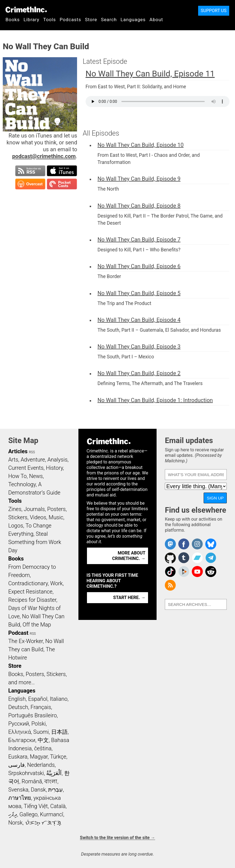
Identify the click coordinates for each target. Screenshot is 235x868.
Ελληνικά (20, 732)
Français (41, 707)
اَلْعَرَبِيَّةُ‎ (54, 773)
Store (91, 20)
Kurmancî (51, 814)
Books (13, 20)
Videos (38, 517)
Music (56, 517)
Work (56, 583)
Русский (19, 724)
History (54, 468)
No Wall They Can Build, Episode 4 (139, 320)
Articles (18, 451)
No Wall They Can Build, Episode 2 (139, 373)
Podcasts (70, 20)
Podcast (18, 633)
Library (32, 20)
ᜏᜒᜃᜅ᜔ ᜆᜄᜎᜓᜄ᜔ (43, 823)
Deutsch (18, 707)
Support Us (214, 11)
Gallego (29, 814)
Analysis (57, 460)
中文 (43, 740)
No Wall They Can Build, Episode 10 (140, 145)
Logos (16, 526)
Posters (57, 509)
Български (22, 740)
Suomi (41, 732)
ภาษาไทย (20, 798)
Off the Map (37, 625)
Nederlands (41, 765)
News (36, 476)
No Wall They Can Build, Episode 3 (139, 347)
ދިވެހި (13, 814)
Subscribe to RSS (30, 171)
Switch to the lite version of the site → (117, 838)
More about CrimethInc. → (129, 556)
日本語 (59, 732)
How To (17, 476)
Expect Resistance (30, 592)
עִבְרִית (55, 790)
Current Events (26, 468)
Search (109, 20)
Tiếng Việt (36, 806)
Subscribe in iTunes (62, 171)
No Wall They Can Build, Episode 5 (139, 293)
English (17, 699)
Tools (50, 20)
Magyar (39, 757)
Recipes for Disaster (32, 600)
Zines (15, 509)
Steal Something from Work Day (35, 542)
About (156, 20)
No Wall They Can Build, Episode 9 (139, 179)
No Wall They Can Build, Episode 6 (139, 266)
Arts (13, 460)
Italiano (59, 699)
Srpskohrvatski (26, 773)
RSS (32, 452)
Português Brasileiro (32, 715)
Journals (34, 509)
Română (32, 781)
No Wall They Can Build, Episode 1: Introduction (155, 400)
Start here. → (129, 598)
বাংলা (51, 781)
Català (58, 806)
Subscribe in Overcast (30, 184)
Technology (22, 484)
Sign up (215, 498)
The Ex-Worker (26, 641)
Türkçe (58, 757)
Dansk (38, 790)
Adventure (33, 460)
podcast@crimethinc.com (44, 156)
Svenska (18, 790)
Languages (133, 20)
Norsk (15, 823)
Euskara (18, 757)
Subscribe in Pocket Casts (62, 184)
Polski (39, 724)
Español (38, 699)
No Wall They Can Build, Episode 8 (139, 206)
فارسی (17, 765)
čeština (43, 748)
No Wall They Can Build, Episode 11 (150, 74)
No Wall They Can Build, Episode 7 (139, 240)
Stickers (18, 517)
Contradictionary (28, 583)
